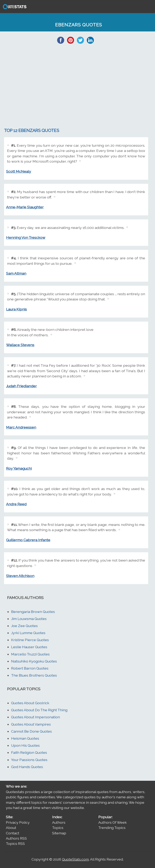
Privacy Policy (18, 822)
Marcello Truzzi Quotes (30, 654)
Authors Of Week (113, 822)
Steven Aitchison (20, 576)
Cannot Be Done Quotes (31, 731)
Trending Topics (112, 828)
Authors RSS (16, 838)
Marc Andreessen (21, 427)
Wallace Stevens (20, 345)
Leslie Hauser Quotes (29, 647)
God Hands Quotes (27, 767)
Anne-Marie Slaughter (25, 207)
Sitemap (59, 833)
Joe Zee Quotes (24, 626)
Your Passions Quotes (29, 760)
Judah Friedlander (21, 386)
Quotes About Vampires (31, 724)
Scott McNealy (19, 171)
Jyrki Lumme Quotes (28, 633)
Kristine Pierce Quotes (30, 640)
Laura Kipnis (16, 309)
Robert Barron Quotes (30, 668)
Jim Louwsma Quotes (29, 619)
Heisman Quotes (25, 738)
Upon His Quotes (25, 745)
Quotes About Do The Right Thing (39, 710)
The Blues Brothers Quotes (34, 675)
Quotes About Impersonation (36, 717)
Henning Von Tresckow (26, 237)
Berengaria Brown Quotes (33, 612)
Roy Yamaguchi (19, 468)
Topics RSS (15, 844)
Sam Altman (16, 273)
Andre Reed (16, 504)
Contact (13, 833)
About (11, 828)
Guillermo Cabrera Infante (28, 540)
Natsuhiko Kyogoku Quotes (34, 661)
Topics (58, 828)
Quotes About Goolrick (30, 703)
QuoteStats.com (75, 859)
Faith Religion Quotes (29, 752)
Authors (59, 822)
